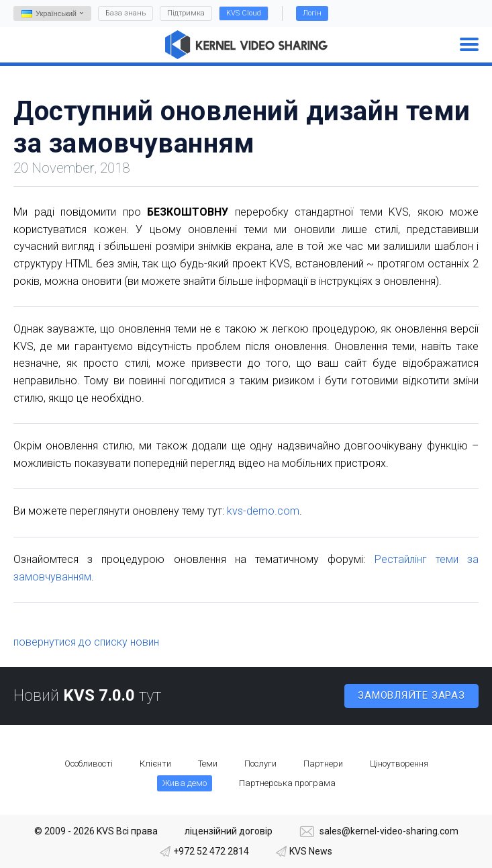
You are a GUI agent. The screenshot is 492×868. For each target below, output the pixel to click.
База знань (126, 13)
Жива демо (185, 783)
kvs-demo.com (263, 511)
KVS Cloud (244, 13)
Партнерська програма (287, 783)
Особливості (89, 764)
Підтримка (186, 13)
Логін (312, 13)
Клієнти (155, 764)
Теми (208, 764)
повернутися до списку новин (86, 642)
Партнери (323, 764)
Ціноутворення (399, 764)
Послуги (260, 764)
